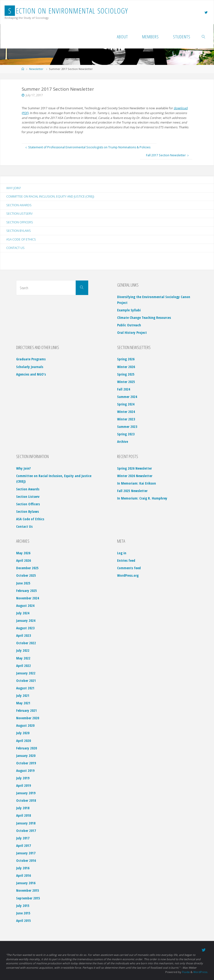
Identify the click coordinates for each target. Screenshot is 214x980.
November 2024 (28, 598)
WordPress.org (128, 576)
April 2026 (23, 561)
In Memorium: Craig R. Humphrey (142, 498)
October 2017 (26, 830)
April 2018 (23, 816)
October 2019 (26, 763)
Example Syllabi (129, 310)
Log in (122, 553)
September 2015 (28, 898)
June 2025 (23, 583)
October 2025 (26, 576)
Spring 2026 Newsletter (134, 468)
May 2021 (23, 703)
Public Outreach (129, 325)
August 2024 (25, 605)
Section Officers (20, 222)
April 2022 (23, 665)
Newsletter (36, 69)
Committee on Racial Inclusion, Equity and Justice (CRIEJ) (50, 196)
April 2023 (23, 636)
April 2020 (23, 740)
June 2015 (23, 913)
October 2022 (26, 643)
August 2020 (25, 726)
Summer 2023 (127, 427)
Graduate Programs (31, 359)
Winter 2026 (126, 367)
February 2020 (27, 748)
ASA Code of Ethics (21, 239)
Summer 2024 (127, 397)
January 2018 (26, 823)
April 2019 (23, 786)
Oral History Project (132, 333)
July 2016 (23, 868)
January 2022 (26, 673)
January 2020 (26, 755)
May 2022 (23, 658)
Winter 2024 (126, 412)
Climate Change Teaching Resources (144, 318)
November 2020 (28, 718)
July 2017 (23, 838)
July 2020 (23, 733)
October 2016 (26, 861)
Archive (123, 442)
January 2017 (26, 853)
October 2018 (26, 801)
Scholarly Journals (30, 367)
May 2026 (23, 553)
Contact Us (15, 248)
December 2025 (27, 568)
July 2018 (23, 808)
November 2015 (28, 891)
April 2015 (23, 920)
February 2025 (27, 590)
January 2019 (26, 793)
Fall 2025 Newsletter (132, 491)
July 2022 (23, 651)
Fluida (185, 972)
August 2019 (25, 770)
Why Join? (13, 188)
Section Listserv (19, 214)
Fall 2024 (124, 389)
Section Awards (19, 205)
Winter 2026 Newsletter (135, 476)
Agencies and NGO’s (31, 374)
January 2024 (26, 621)
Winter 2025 (126, 382)
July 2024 (23, 613)
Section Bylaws (19, 231)
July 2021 (23, 695)
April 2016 (23, 876)
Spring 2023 (126, 434)
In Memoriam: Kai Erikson (137, 483)
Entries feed (126, 561)
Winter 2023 (126, 419)
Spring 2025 (126, 374)
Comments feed (129, 568)
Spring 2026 (126, 359)
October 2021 (26, 680)
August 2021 (25, 688)
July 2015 (23, 905)
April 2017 (23, 845)
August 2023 (25, 628)
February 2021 (27, 711)
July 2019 (23, 778)
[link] (204, 36)
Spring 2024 (126, 404)
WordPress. (201, 972)
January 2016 (26, 883)
